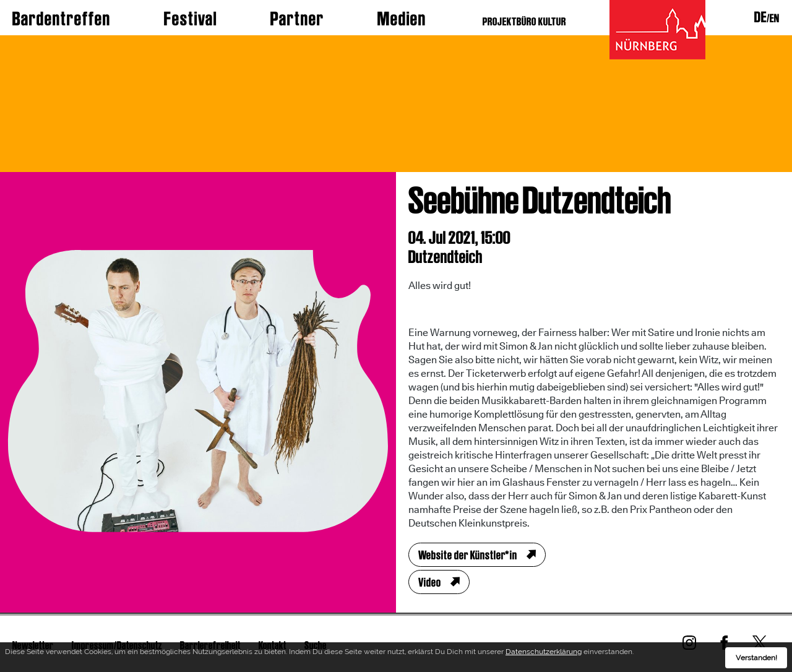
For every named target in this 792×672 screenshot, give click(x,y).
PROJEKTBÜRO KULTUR (524, 21)
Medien (402, 19)
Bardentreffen (62, 19)
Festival (191, 19)
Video (430, 582)
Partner (297, 19)
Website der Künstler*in (468, 555)
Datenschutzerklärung (544, 653)
